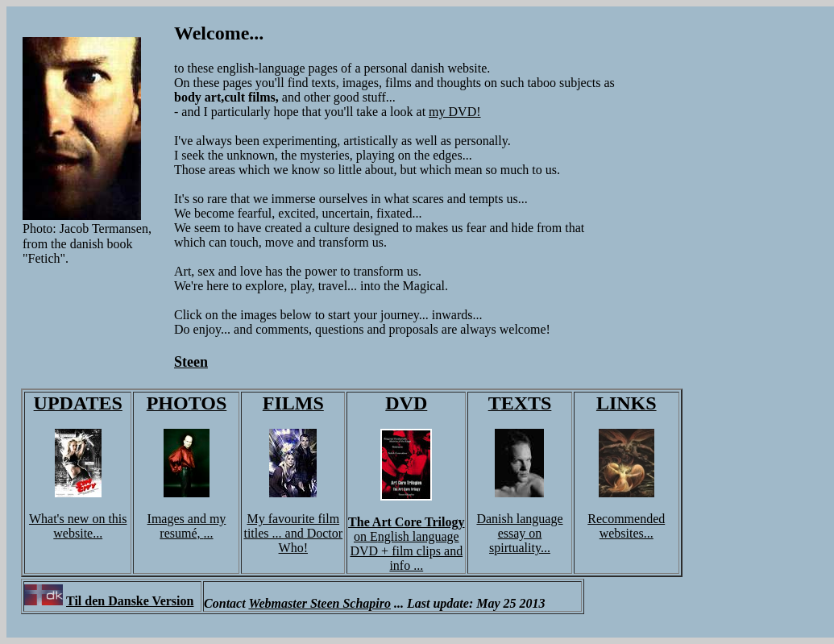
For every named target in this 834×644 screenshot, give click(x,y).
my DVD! (454, 112)
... (209, 533)
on (362, 536)
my (218, 519)
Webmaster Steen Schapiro (319, 603)
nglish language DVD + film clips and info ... (406, 551)
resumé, (181, 533)
